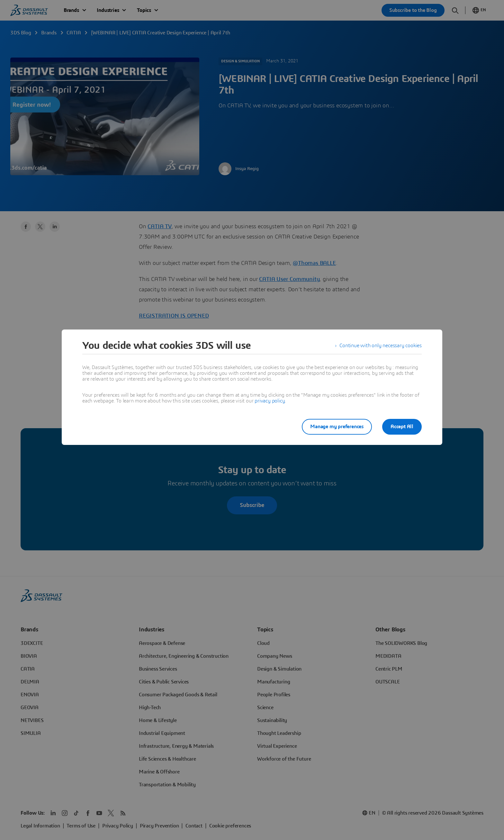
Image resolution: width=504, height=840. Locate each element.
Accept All (402, 427)
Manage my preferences (337, 427)
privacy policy (270, 401)
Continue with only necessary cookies (381, 346)
